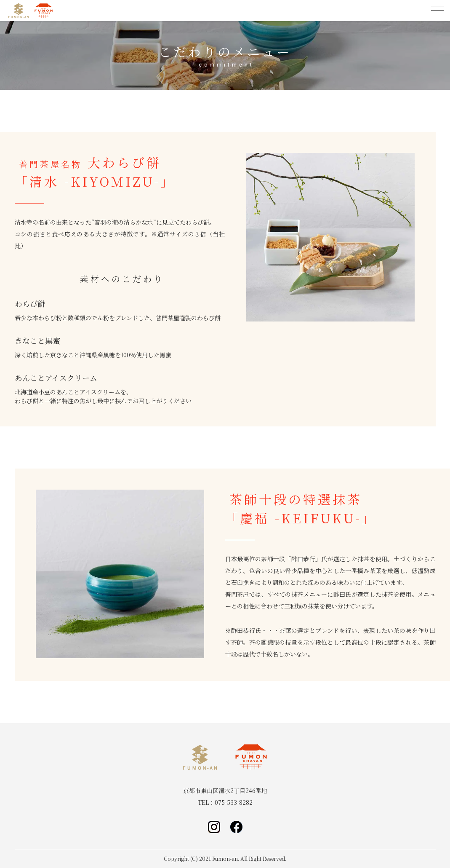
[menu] (437, 11)
